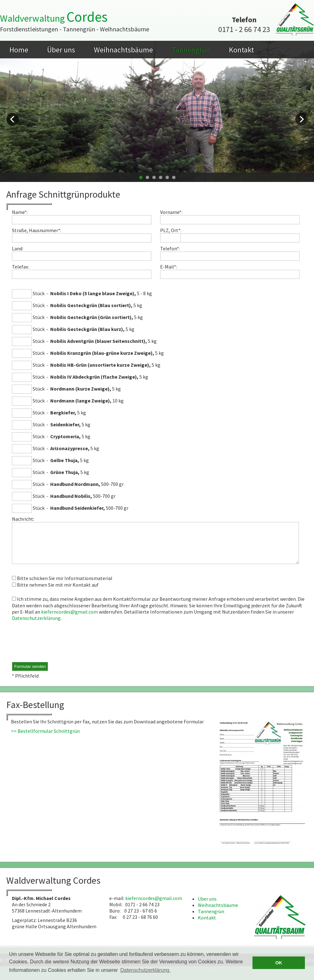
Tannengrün (191, 50)
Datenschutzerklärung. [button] (145, 970)
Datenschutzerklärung (36, 626)
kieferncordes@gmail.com (70, 619)
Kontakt (241, 50)
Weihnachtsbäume (123, 50)
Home (19, 50)
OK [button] (279, 963)
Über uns (61, 50)
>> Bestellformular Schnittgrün (45, 738)
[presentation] (60, 650)
